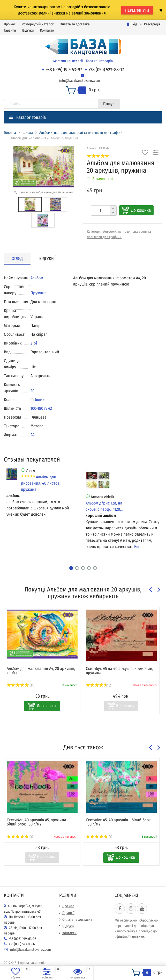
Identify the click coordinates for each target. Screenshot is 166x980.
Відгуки (28, 30)
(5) (99, 685)
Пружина (39, 293)
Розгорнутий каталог (38, 24)
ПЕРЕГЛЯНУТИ (137, 10)
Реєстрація (152, 24)
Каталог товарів (28, 117)
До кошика (141, 210)
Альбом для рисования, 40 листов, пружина (41, 483)
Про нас (10, 24)
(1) (20, 837)
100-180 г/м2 (41, 408)
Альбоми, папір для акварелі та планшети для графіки (81, 133)
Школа (28, 133)
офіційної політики (129, 937)
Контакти (47, 30)
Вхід (132, 24)
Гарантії (10, 30)
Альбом (37, 278)
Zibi (34, 343)
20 (32, 391)
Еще (138, 547)
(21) (21, 685)
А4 (33, 435)
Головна (10, 133)
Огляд (17, 258)
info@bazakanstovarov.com (80, 81)
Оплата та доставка (75, 24)
